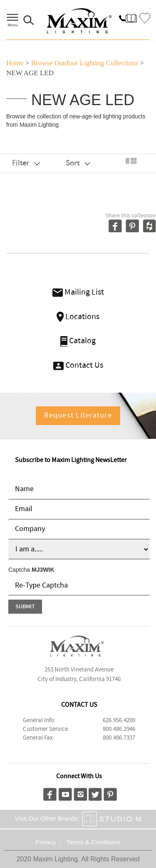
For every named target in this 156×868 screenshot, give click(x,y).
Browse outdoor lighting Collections (85, 63)
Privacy (46, 842)
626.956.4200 (119, 720)
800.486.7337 (119, 738)
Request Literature (78, 416)
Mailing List (78, 292)
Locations (78, 317)
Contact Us (78, 365)
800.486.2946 (119, 729)
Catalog (78, 341)
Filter (26, 163)
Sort (78, 163)
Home (15, 63)
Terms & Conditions (94, 842)
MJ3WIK (43, 570)
